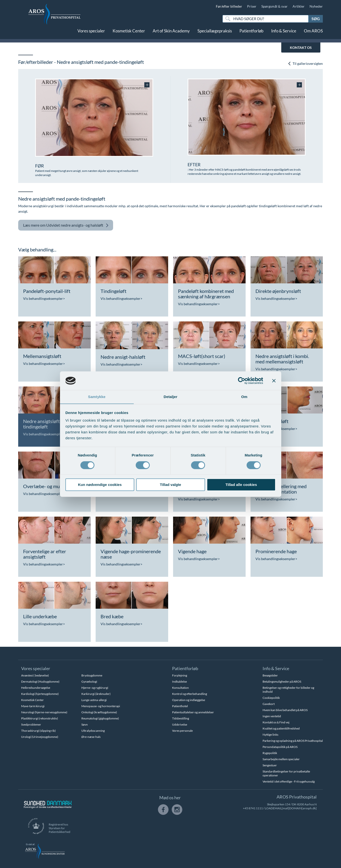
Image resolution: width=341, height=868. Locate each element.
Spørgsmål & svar (274, 6)
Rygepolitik (270, 753)
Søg (316, 19)
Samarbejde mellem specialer (281, 759)
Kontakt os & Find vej (276, 722)
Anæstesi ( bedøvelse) (35, 675)
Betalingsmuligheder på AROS (282, 682)
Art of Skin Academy (171, 34)
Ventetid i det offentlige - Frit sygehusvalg (289, 781)
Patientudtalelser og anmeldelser (193, 712)
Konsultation (180, 688)
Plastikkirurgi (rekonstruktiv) (40, 718)
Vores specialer (91, 34)
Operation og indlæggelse (189, 700)
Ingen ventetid (272, 716)
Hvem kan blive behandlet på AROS (285, 710)
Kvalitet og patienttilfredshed (281, 728)
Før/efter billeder (229, 6)
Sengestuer (270, 765)
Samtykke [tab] (97, 397)
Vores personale (182, 731)
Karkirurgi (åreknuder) (96, 694)
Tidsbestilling (181, 718)
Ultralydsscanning (93, 731)
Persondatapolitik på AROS (280, 747)
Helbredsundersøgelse (36, 688)
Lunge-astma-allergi (94, 700)
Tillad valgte (170, 485)
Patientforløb (252, 34)
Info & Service (284, 34)
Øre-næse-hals (91, 737)
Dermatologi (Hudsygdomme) (40, 682)
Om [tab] (244, 397)
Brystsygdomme (92, 675)
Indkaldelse (179, 682)
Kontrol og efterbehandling (190, 694)
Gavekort (269, 704)
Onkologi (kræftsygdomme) (99, 712)
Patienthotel (180, 706)
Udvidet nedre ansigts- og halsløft (66, 225)
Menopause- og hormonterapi (101, 706)
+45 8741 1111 (253, 808)
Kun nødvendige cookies (100, 485)
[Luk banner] (274, 381)
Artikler (299, 6)
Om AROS (313, 34)
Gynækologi (89, 682)
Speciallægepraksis (215, 34)
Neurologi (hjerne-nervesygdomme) (44, 712)
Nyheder (316, 6)
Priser (252, 6)
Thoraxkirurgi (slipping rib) (38, 731)
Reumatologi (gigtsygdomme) (100, 718)
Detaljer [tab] (171, 397)
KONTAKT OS (301, 48)
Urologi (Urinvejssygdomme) (40, 737)
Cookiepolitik (271, 698)
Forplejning (180, 675)
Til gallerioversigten (305, 63)
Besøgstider (270, 675)
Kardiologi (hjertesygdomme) (40, 694)
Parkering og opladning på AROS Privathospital (293, 741)
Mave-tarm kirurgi (33, 706)
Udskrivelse (180, 724)
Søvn (85, 724)
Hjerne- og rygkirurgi (95, 688)
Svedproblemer (31, 724)
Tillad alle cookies (241, 485)
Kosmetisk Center (129, 34)
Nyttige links (270, 735)
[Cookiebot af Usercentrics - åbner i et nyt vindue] (242, 381)
